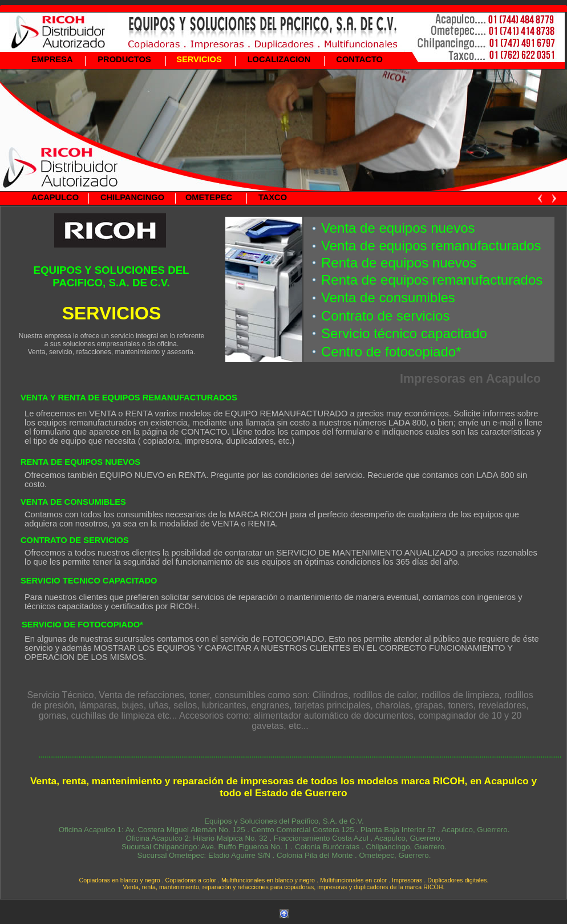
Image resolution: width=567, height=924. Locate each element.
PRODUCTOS (124, 59)
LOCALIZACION (279, 59)
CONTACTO (359, 59)
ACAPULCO (55, 197)
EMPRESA (52, 59)
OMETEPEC (209, 197)
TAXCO (273, 197)
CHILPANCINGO (132, 197)
